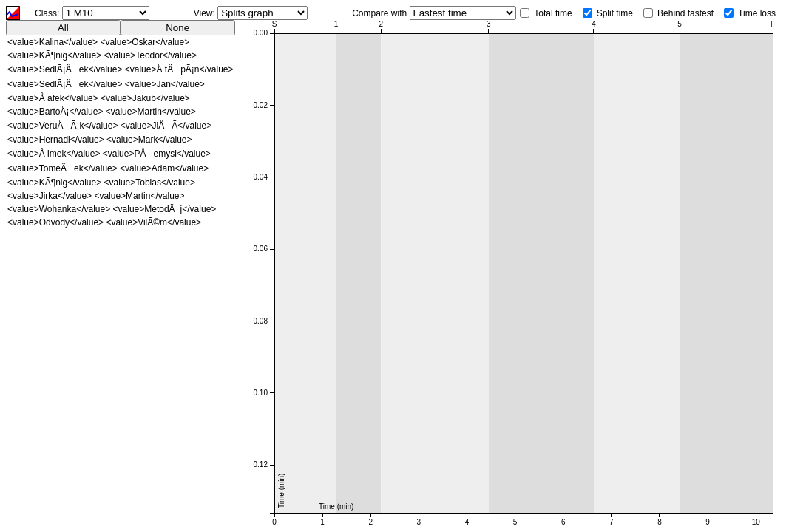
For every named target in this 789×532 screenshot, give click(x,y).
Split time (615, 13)
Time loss (757, 13)
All (63, 28)
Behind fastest (685, 13)
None (177, 28)
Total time (553, 13)
